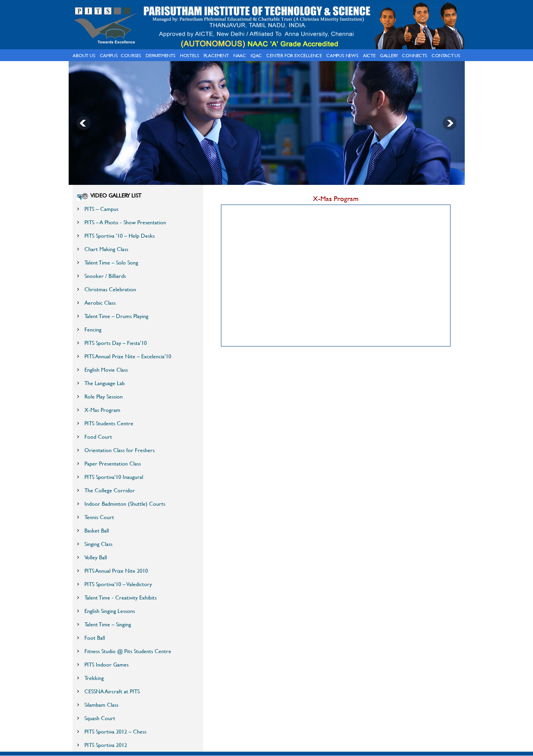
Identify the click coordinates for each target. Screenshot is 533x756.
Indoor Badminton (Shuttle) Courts (125, 504)
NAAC (240, 55)
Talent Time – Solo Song (111, 262)
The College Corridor (110, 490)
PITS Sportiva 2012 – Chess (115, 731)
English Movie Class (106, 370)
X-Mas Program (102, 410)
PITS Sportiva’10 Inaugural (114, 477)
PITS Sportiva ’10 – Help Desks (120, 236)
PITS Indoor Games (107, 664)
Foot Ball (95, 638)
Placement (216, 55)
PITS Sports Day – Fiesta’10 (116, 343)
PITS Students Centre (109, 423)
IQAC (256, 55)
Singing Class (98, 544)
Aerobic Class (100, 303)
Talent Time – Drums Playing (116, 316)
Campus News (342, 55)
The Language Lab (105, 383)
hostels (190, 55)
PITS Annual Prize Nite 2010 (116, 571)
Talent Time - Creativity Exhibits (121, 597)
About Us (84, 55)
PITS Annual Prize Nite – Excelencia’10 (128, 356)
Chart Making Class (106, 249)
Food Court (98, 437)
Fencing (93, 329)
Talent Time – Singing (108, 624)
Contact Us (446, 55)
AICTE (369, 55)
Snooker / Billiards (105, 276)
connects (414, 55)
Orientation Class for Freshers (120, 450)
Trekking (94, 678)
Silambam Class (101, 705)
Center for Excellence (294, 55)
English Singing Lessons (110, 611)
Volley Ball (96, 557)
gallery (389, 55)
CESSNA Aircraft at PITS (112, 691)
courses (131, 55)
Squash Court (100, 718)
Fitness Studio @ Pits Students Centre (128, 651)
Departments (161, 55)
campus (109, 55)
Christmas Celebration (110, 289)
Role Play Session (104, 396)
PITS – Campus (101, 209)
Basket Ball (97, 530)
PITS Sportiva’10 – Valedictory (118, 584)
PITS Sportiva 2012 (106, 745)
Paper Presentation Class (113, 463)
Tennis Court (99, 517)
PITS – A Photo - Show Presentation (125, 222)
